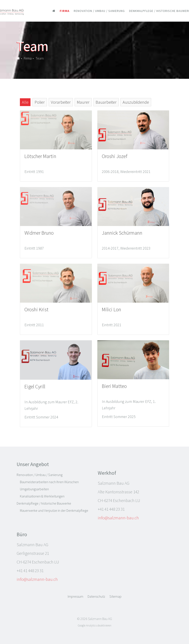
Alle (25, 102)
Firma (65, 11)
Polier (40, 102)
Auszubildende (136, 102)
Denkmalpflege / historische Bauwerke (44, 503)
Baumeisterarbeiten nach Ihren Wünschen (49, 482)
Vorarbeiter (61, 102)
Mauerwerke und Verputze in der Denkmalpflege (54, 510)
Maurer (83, 102)
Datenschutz (96, 596)
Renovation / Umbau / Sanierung (99, 11)
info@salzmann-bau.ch (118, 518)
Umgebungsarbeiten (34, 489)
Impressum (75, 596)
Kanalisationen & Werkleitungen (42, 496)
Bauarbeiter (106, 102)
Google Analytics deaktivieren (95, 625)
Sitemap (115, 596)
